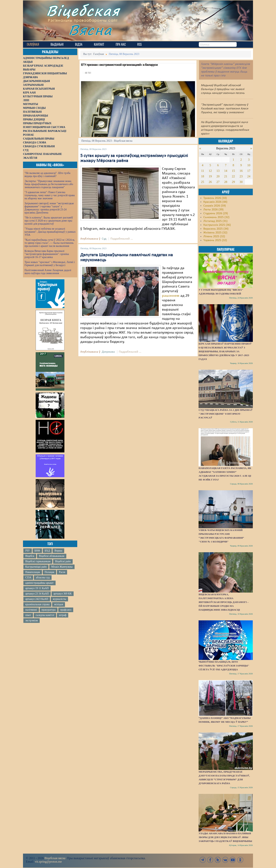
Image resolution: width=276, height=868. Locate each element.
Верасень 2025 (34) (216, 229)
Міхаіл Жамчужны (62, 567)
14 (226, 171)
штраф (63, 615)
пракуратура (49, 610)
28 (226, 182)
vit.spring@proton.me (48, 862)
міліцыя (59, 604)
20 (218, 176)
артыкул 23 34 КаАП (37, 594)
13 (218, 171)
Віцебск (30, 556)
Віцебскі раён (63, 561)
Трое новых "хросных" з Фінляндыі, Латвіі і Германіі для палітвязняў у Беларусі (50, 264)
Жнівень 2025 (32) (215, 233)
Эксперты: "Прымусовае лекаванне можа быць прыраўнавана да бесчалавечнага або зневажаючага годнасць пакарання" (49, 184)
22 (233, 176)
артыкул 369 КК (63, 594)
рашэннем (171, 296)
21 (226, 176)
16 (241, 171)
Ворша (58, 551)
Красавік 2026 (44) (215, 202)
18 (203, 176)
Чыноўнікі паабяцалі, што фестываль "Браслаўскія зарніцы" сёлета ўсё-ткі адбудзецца (224, 666)
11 (202, 171)
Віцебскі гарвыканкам (38, 561)
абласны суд (43, 577)
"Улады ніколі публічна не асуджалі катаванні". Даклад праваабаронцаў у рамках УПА (50, 232)
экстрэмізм (32, 620)
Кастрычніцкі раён (36, 567)
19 (210, 176)
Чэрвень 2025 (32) (215, 240)
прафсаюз (66, 610)
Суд (104, 239)
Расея (62, 572)
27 (218, 182)
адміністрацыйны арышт (39, 583)
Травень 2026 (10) (215, 198)
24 (249, 176)
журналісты (59, 599)
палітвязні (31, 610)
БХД (47, 551)
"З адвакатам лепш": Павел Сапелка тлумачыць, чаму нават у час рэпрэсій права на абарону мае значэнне (50, 195)
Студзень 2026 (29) (216, 213)
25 (203, 182)
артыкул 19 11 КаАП (37, 588)
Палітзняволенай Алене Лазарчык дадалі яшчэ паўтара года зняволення (48, 272)
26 (210, 182)
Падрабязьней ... (122, 239)
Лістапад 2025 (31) (215, 221)
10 (249, 165)
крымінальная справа (37, 604)
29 (233, 182)
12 (210, 171)
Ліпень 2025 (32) (214, 236)
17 (249, 171)
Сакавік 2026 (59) (215, 206)
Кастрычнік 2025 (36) (217, 225)
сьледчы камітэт (45, 615)
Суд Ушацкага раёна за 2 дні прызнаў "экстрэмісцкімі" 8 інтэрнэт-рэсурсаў (226, 414)
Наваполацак (33, 572)
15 (233, 171)
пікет (28, 615)
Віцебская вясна (55, 858)
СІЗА (28, 577)
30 (241, 182)
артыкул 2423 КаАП (37, 599)
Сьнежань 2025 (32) (216, 217)
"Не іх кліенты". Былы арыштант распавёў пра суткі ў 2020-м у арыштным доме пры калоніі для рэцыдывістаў (49, 221)
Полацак (50, 572)
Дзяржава (108, 352)
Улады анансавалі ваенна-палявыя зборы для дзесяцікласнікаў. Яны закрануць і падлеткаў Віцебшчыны (225, 837)
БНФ (37, 551)
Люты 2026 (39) (213, 210)
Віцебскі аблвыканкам (52, 556)
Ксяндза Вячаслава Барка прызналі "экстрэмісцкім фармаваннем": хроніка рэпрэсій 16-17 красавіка (47, 254)
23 (241, 176)
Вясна (90, 30)
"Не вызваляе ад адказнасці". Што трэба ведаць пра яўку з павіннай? (47, 175)
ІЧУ (28, 551)
